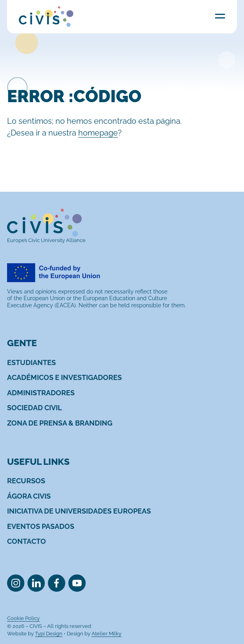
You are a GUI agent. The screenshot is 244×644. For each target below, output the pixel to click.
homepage (98, 133)
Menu (220, 16)
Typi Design (49, 634)
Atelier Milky (106, 634)
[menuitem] (31, 362)
